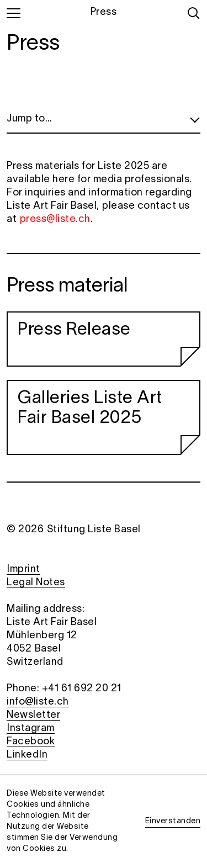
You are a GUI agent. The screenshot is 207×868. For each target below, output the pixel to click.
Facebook (31, 742)
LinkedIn (27, 755)
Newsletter (33, 715)
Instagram (31, 729)
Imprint (23, 570)
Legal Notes (36, 583)
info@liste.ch (38, 702)
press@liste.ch (55, 219)
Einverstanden (173, 821)
